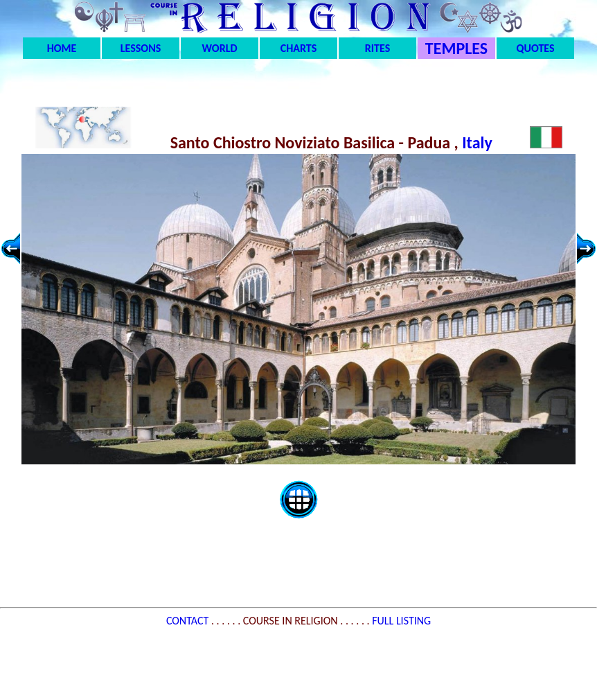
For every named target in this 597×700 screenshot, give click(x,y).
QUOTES (535, 48)
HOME (62, 48)
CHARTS (299, 48)
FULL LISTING (401, 621)
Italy (479, 142)
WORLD (220, 48)
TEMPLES (456, 48)
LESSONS (141, 48)
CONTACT (189, 621)
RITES (377, 48)
